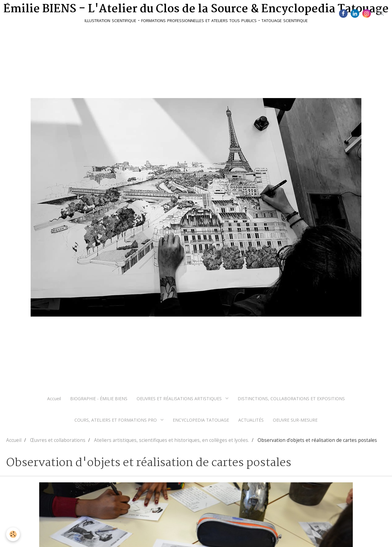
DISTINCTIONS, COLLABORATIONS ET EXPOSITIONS (291, 399)
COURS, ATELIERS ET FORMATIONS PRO (116, 420)
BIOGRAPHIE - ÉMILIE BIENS (99, 399)
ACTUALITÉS (251, 420)
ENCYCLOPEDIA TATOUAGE (201, 420)
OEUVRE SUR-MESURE (295, 420)
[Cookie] (13, 534)
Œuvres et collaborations (58, 440)
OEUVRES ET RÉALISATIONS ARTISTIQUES (180, 399)
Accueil (54, 399)
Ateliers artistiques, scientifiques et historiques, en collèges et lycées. (171, 440)
